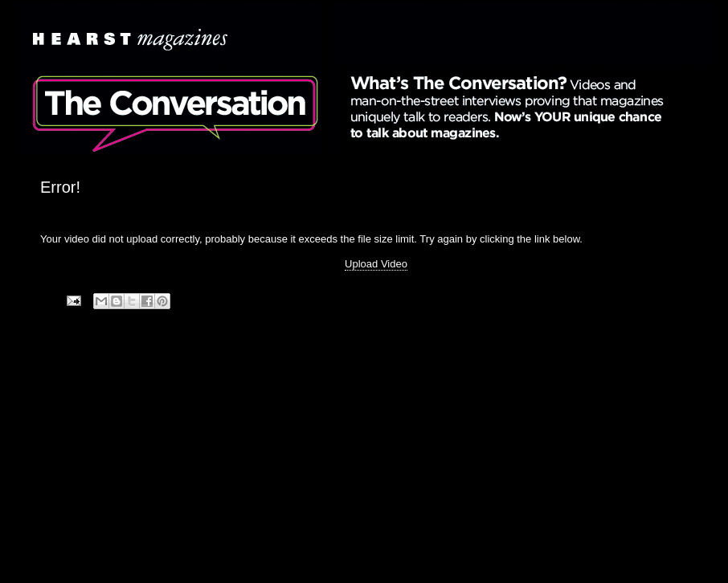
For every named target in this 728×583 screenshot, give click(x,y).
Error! (60, 187)
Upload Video (376, 264)
